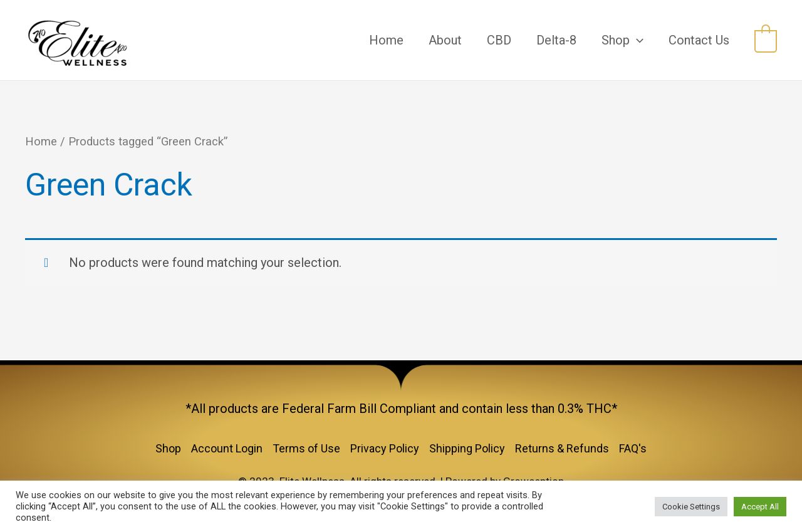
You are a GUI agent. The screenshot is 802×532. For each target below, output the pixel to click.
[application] (637, 40)
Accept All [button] (760, 507)
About (445, 40)
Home (386, 40)
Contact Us (699, 40)
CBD (499, 40)
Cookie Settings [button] (691, 507)
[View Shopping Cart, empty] (766, 40)
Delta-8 (556, 40)
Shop (622, 40)
